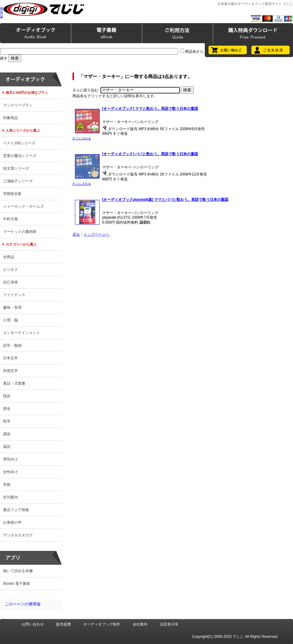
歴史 (7, 409)
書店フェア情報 (16, 510)
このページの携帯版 (23, 604)
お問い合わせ (33, 624)
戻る (76, 234)
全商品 (9, 257)
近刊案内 (10, 497)
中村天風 (10, 219)
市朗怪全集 (12, 194)
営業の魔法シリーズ (20, 156)
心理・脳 (10, 320)
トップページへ (97, 234)
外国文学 (10, 371)
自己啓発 (10, 282)
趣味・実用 (12, 308)
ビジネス (10, 270)
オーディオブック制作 (102, 624)
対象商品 (10, 118)
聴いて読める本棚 (18, 571)
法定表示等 (169, 624)
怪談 (7, 396)
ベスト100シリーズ (19, 143)
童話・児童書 (14, 383)
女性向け (10, 472)
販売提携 (64, 624)
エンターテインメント (22, 333)
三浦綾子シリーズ (18, 181)
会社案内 (140, 624)
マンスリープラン (18, 105)
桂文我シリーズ (16, 168)
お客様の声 (12, 522)
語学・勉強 (12, 345)
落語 (7, 447)
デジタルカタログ (18, 535)
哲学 (7, 421)
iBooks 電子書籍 (17, 584)
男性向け (10, 459)
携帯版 (2, 12)
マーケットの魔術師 (20, 232)
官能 (7, 485)
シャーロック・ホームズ (23, 206)
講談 (7, 434)
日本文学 (10, 358)
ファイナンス (14, 295)
